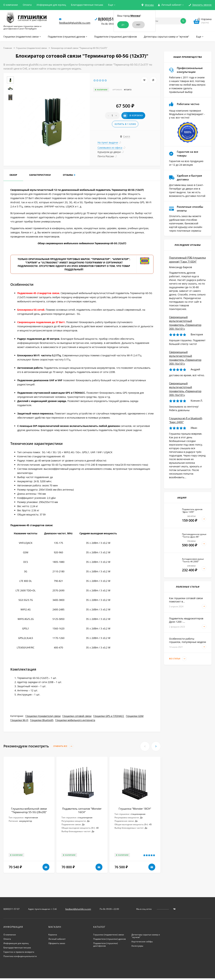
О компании (11, 5)
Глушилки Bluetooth (42, 720)
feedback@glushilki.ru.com (75, 23)
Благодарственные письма (87, 5)
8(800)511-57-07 (113, 19)
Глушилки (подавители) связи (32, 48)
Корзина (53, 935)
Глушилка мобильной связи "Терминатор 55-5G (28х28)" (29, 810)
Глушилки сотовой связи (77, 716)
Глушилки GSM (135, 716)
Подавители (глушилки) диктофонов (106, 945)
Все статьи (178, 659)
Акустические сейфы (142, 942)
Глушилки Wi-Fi (19, 720)
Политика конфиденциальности (20, 956)
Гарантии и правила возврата (19, 952)
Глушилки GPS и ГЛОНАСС (109, 716)
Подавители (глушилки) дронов (109, 939)
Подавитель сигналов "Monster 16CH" (82, 810)
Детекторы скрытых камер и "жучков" (146, 936)
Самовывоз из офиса (110, 148)
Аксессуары (137, 946)
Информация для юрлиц (51, 5)
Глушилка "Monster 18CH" (135, 809)
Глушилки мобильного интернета (75, 720)
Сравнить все (63, 746)
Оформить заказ (57, 943)
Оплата (27, 5)
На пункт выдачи (108, 142)
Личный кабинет (57, 939)
